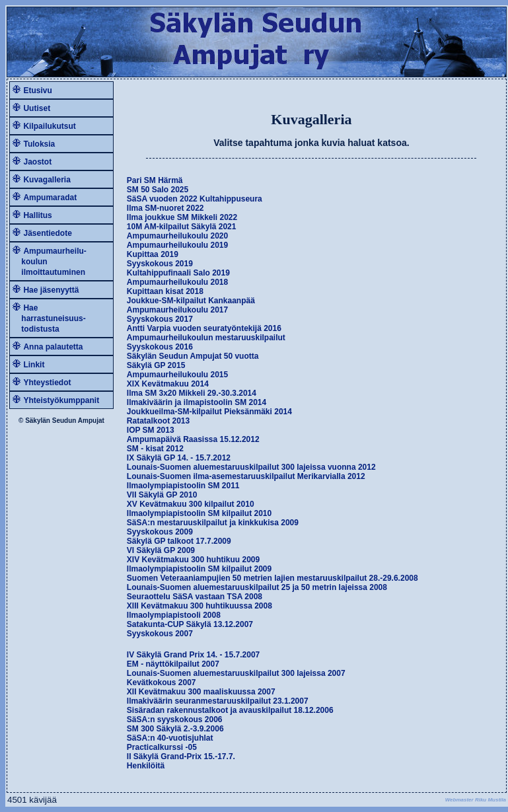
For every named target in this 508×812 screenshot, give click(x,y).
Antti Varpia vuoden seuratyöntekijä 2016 (204, 328)
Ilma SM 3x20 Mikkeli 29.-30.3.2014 (192, 393)
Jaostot (37, 162)
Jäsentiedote (47, 233)
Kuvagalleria (47, 180)
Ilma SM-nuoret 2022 (165, 208)
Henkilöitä (146, 766)
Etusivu (37, 91)
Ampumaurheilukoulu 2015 (177, 375)
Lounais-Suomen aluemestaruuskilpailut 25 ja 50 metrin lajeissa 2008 (257, 587)
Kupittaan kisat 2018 (165, 291)
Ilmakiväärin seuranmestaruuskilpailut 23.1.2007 (218, 701)
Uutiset (37, 108)
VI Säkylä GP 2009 (161, 550)
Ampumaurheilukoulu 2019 (177, 245)
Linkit (34, 365)
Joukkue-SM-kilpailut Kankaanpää (191, 301)
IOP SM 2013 (151, 430)
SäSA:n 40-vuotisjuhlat (170, 738)
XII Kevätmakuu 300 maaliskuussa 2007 (201, 692)
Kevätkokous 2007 (162, 683)
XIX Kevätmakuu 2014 (168, 384)
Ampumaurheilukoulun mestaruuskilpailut (206, 338)
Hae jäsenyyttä (51, 290)
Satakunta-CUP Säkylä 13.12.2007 (190, 624)
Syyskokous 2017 (160, 319)
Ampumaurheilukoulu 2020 (177, 236)
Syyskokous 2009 (160, 532)
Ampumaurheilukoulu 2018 (177, 282)
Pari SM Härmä (155, 180)
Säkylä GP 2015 (156, 365)
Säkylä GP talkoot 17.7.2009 (179, 541)
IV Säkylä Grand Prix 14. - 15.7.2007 (193, 655)
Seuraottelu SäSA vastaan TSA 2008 (195, 597)
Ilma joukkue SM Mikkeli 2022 (182, 217)
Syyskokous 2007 (160, 634)
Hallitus (37, 215)
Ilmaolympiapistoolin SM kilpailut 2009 (199, 569)
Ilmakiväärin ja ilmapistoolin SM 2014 (197, 402)
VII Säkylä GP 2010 (162, 495)
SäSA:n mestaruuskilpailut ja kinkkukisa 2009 (213, 523)
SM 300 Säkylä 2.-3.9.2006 (175, 729)
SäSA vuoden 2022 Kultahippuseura (195, 199)
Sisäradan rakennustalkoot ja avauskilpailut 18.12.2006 (230, 710)
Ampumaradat (50, 198)
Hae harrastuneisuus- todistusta (49, 318)
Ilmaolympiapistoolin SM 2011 (183, 486)
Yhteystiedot (47, 383)
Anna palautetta (53, 347)
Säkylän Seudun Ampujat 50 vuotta (193, 356)
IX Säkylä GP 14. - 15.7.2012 (179, 458)
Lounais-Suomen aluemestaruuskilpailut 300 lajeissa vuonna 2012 (251, 467)
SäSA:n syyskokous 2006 (175, 720)
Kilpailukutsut (49, 126)
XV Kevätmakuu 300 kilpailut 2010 (191, 504)
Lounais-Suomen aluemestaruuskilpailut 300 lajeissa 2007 (236, 673)
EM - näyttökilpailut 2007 (173, 664)
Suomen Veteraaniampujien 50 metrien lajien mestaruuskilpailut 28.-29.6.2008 (272, 578)
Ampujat (91, 421)
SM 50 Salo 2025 (158, 190)
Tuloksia (39, 144)
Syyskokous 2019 (160, 264)
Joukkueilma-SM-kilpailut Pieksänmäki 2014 (209, 412)
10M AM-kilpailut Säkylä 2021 (182, 227)
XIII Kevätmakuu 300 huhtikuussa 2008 (200, 606)
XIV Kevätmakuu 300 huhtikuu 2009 (193, 560)
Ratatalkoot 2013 (158, 421)
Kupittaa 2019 (153, 254)
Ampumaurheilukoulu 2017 (177, 310)
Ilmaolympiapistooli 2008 (174, 615)
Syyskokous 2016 (160, 347)
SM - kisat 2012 (155, 449)
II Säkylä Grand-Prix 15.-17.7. (181, 757)
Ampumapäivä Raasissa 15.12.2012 (193, 439)
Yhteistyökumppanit (61, 400)
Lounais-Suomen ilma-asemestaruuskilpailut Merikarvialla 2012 (246, 476)
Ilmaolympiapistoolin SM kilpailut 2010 (199, 513)
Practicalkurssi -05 (162, 747)
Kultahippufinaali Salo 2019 (178, 273)
